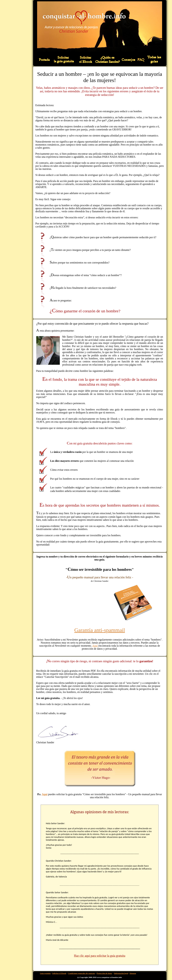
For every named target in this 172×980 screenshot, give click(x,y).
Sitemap (133, 973)
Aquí (95, 646)
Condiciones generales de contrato (81, 973)
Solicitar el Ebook (59, 973)
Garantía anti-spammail (100, 630)
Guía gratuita (45, 973)
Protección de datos (104, 973)
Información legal (121, 973)
